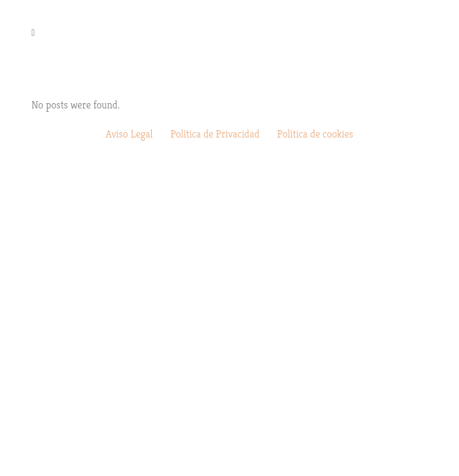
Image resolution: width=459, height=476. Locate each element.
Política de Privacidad (215, 134)
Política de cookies (315, 134)
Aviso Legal (129, 134)
